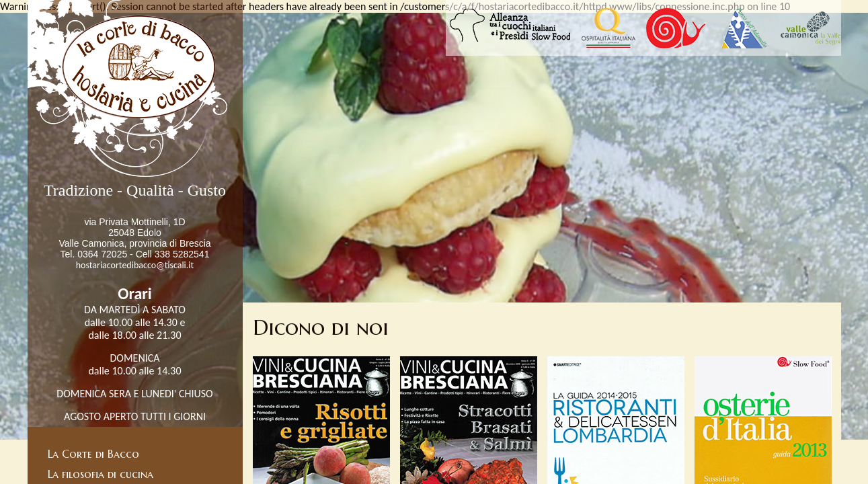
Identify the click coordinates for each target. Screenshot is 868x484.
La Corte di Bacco (93, 454)
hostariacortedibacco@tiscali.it (135, 265)
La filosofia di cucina (101, 474)
